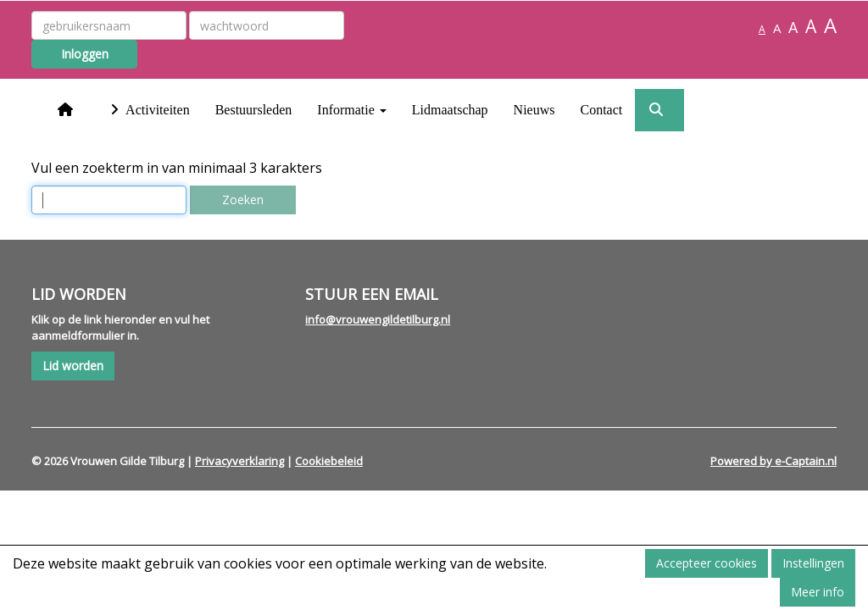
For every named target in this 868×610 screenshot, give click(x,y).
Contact (601, 110)
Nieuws (534, 110)
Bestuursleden (254, 110)
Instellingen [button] (813, 563)
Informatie (352, 110)
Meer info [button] (818, 592)
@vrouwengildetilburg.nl (378, 319)
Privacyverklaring (239, 461)
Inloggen (85, 54)
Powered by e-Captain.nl (773, 461)
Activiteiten (148, 110)
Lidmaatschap (450, 110)
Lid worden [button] (73, 366)
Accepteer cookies (707, 563)
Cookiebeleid (329, 461)
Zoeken (243, 200)
